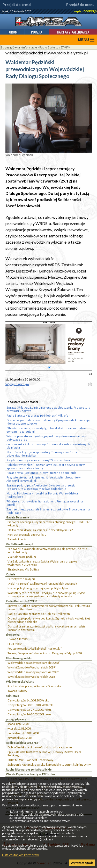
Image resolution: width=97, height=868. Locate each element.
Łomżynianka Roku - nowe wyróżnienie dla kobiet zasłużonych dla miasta (48, 446)
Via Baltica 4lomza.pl (20, 544)
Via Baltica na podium (22, 557)
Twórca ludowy (17, 691)
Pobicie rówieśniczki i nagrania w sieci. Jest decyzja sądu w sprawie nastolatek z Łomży (46, 466)
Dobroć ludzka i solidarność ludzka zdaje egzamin (40, 747)
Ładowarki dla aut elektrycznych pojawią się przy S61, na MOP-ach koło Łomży (48, 550)
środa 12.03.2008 (18, 724)
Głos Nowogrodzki (19, 658)
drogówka (13, 635)
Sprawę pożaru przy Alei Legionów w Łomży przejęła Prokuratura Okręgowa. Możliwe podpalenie (41, 487)
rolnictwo (13, 696)
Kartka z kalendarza (73, 32)
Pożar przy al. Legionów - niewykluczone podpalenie (42, 473)
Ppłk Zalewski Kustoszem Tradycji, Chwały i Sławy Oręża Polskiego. (44, 754)
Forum (12, 32)
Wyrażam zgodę (82, 863)
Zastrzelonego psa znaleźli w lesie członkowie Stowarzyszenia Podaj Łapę (48, 511)
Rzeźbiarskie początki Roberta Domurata (34, 686)
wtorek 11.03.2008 (19, 728)
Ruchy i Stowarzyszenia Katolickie (29, 769)
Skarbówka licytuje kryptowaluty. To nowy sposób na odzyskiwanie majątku (42, 454)
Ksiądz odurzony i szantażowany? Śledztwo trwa (38, 460)
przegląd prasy (16, 719)
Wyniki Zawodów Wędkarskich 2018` (32, 677)
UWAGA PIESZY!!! (19, 639)
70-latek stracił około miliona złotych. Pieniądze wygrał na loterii (45, 503)
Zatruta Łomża (17, 539)
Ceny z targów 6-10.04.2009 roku (28, 700)
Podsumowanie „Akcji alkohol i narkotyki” (35, 648)
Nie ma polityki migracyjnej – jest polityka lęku (38, 588)
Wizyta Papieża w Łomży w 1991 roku (30, 774)
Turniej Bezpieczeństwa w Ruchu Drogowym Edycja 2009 (45, 653)
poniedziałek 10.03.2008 (23, 733)
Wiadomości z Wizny (20, 681)
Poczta (37, 32)
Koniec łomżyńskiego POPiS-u (27, 535)
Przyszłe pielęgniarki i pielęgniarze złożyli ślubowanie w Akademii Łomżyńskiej (43, 479)
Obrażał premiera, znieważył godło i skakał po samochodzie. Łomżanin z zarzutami (47, 628)
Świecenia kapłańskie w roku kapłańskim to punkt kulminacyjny (49, 764)
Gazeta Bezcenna (18, 517)
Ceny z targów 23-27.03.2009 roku (29, 710)
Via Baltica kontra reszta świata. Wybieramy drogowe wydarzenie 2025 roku (42, 563)
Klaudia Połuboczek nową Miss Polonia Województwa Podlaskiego (42, 495)
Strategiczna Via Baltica (23, 569)
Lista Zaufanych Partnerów (20, 855)
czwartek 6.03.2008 (20, 738)
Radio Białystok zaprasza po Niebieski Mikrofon (39, 614)
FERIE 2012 (14, 644)
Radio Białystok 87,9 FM (55, 47)
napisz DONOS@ (85, 11)
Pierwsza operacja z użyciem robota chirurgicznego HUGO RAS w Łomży (49, 524)
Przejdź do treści (17, 5)
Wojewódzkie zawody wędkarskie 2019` (33, 672)
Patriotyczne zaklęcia (21, 579)
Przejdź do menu (80, 5)
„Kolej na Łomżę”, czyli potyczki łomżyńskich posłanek (42, 584)
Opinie (11, 574)
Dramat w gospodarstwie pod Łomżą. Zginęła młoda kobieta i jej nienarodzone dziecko (49, 620)
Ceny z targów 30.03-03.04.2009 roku (31, 705)
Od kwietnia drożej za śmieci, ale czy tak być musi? (40, 530)
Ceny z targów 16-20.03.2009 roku (29, 714)
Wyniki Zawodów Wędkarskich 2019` (32, 667)
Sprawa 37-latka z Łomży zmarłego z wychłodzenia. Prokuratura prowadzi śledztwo (49, 607)
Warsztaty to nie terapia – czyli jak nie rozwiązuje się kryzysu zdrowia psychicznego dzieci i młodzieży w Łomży (47, 594)
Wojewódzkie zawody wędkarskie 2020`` (34, 663)
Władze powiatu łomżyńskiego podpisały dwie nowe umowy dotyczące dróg (46, 438)
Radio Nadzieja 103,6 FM (22, 743)
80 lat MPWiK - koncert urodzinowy (30, 760)
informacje (30, 47)
